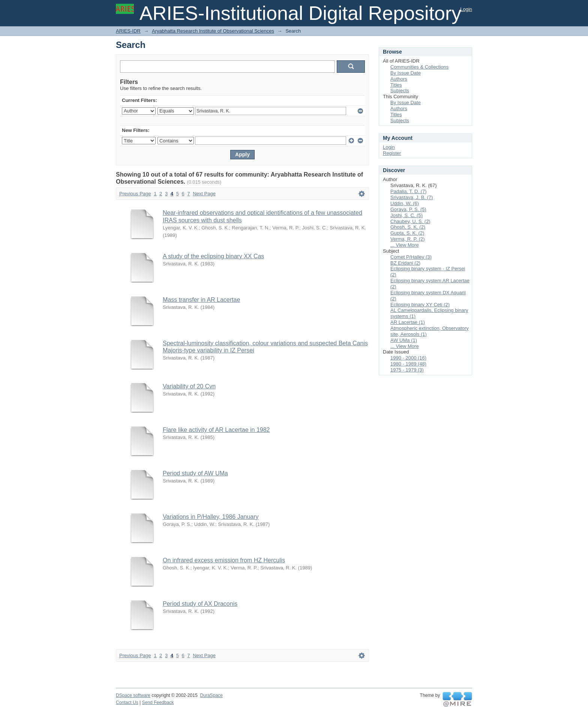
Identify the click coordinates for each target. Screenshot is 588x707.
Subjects (400, 91)
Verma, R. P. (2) (408, 239)
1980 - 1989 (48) (408, 364)
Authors (399, 79)
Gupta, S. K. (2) (407, 233)
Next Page (204, 194)
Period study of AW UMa (195, 473)
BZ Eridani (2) (405, 263)
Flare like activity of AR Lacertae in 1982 (216, 430)
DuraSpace (211, 695)
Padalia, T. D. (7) (409, 191)
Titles (396, 85)
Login (466, 9)
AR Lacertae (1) (408, 322)
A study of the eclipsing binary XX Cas (213, 256)
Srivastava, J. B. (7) (412, 197)
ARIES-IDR (128, 31)
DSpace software (133, 695)
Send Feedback (158, 703)
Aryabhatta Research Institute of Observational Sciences (213, 31)
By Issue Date (406, 73)
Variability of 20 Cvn (189, 386)
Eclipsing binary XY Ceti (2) (420, 305)
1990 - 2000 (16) (408, 358)
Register (392, 153)
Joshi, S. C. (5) (406, 215)
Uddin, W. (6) (405, 203)
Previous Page (135, 194)
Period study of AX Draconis (200, 604)
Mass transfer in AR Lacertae (201, 300)
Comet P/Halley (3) (411, 257)
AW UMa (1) (404, 340)
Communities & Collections (419, 67)
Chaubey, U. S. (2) (410, 221)
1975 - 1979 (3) (407, 370)
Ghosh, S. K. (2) (408, 227)
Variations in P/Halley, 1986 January (211, 517)
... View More (405, 245)
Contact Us (127, 703)
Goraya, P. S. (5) (408, 209)
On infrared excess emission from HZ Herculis (224, 560)
